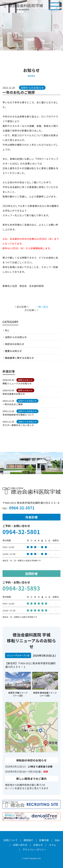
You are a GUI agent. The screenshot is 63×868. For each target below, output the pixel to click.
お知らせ (38, 845)
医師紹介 (29, 840)
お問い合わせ (20, 845)
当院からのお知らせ (16, 337)
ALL (7, 330)
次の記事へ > (32, 310)
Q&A (57, 840)
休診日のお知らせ (15, 344)
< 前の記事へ (22, 307)
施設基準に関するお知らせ (19, 358)
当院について (11, 840)
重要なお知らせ (13, 351)
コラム (52, 845)
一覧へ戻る (42, 307)
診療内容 (44, 840)
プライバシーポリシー (34, 850)
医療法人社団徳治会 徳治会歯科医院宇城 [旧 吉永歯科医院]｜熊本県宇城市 (23, 5)
